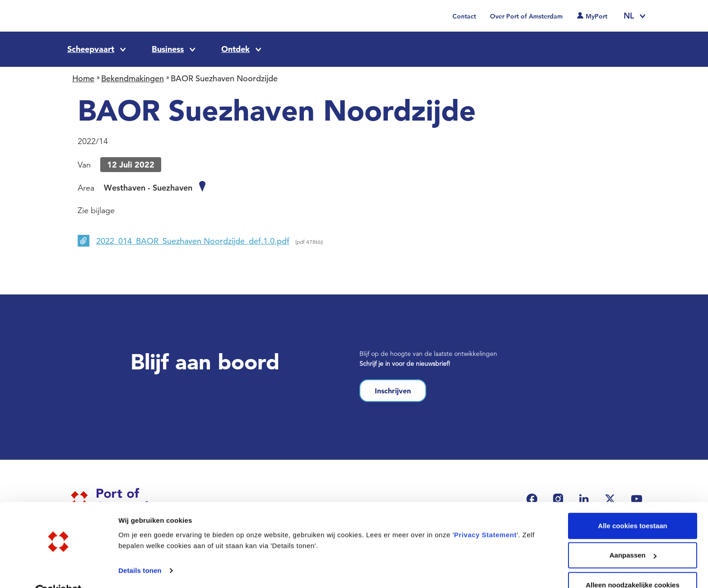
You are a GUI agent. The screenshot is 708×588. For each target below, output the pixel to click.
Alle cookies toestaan (632, 505)
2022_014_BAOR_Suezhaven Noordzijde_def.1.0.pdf (193, 241)
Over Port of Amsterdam (526, 16)
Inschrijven (393, 391)
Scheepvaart (91, 49)
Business (168, 49)
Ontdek (235, 49)
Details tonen (140, 549)
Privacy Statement (486, 514)
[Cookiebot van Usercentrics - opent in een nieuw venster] (58, 570)
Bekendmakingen (133, 78)
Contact (464, 16)
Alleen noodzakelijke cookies (633, 564)
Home (83, 78)
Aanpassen (633, 534)
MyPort (596, 16)
